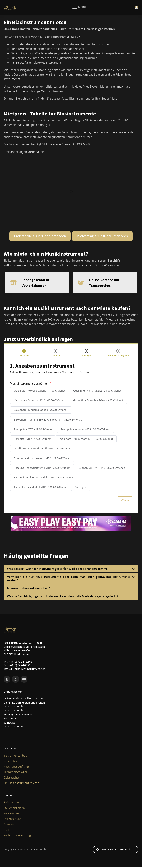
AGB (6, 833)
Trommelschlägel (15, 775)
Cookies (9, 828)
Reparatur (10, 764)
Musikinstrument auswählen (29, 387)
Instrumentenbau (15, 759)
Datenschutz (12, 822)
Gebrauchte (12, 781)
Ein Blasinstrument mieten (21, 786)
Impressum (11, 817)
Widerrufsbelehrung (17, 839)
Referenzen (11, 806)
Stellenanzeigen (14, 811)
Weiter (125, 504)
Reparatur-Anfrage (16, 770)
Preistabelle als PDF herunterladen (40, 236)
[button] (25, 356)
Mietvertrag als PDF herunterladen (102, 236)
